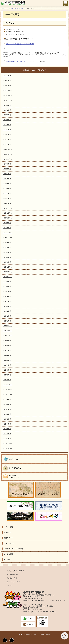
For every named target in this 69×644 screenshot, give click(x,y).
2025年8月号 (7, 110)
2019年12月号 (7, 444)
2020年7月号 (7, 409)
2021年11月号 (7, 331)
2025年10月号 (7, 100)
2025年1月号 (7, 144)
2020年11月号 (7, 390)
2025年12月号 (7, 90)
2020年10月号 (7, 395)
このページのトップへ (64, 636)
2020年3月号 (7, 429)
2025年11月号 (7, 95)
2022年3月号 (7, 311)
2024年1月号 (7, 203)
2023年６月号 (7, 238)
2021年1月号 (7, 380)
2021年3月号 (7, 370)
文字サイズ (12, 640)
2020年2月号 (7, 434)
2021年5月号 (7, 360)
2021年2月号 (7, 375)
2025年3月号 (7, 135)
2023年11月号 (7, 213)
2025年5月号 (7, 125)
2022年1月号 (7, 321)
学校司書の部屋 (12, 578)
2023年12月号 (7, 208)
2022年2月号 (7, 316)
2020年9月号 (7, 400)
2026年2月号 (7, 81)
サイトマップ (11, 585)
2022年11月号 (7, 272)
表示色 (5, 640)
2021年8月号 (7, 346)
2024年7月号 (7, 174)
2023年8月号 (7, 228)
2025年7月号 (7, 115)
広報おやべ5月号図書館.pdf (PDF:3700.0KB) (20, 44)
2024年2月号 (7, 198)
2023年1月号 (7, 262)
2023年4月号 (7, 247)
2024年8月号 (7, 169)
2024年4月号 (7, 189)
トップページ (4, 8)
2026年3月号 (7, 76)
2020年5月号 (7, 419)
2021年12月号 (7, 326)
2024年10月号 (7, 159)
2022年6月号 (7, 296)
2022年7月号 (7, 292)
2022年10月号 (7, 277)
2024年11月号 (7, 154)
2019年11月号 (7, 449)
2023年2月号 (7, 257)
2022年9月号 (7, 282)
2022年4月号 (7, 306)
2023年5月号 (7, 243)
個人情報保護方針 (13, 574)
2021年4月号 (7, 365)
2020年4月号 (7, 424)
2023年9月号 (7, 223)
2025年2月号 (7, 139)
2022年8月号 (7, 287)
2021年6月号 (7, 355)
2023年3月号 (7, 252)
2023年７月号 (7, 233)
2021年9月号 (7, 341)
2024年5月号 (7, 184)
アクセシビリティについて (16, 571)
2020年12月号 (7, 385)
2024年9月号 (7, 164)
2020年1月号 (7, 439)
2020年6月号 (7, 414)
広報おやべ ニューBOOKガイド (18, 8)
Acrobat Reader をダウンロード (15, 61)
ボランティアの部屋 (13, 582)
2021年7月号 (7, 350)
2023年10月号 (7, 218)
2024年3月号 (7, 193)
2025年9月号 (7, 105)
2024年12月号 (7, 149)
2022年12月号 (7, 267)
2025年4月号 (7, 130)
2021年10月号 (7, 336)
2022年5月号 (7, 301)
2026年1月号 (7, 86)
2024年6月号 (7, 179)
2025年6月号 (7, 120)
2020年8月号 (7, 404)
